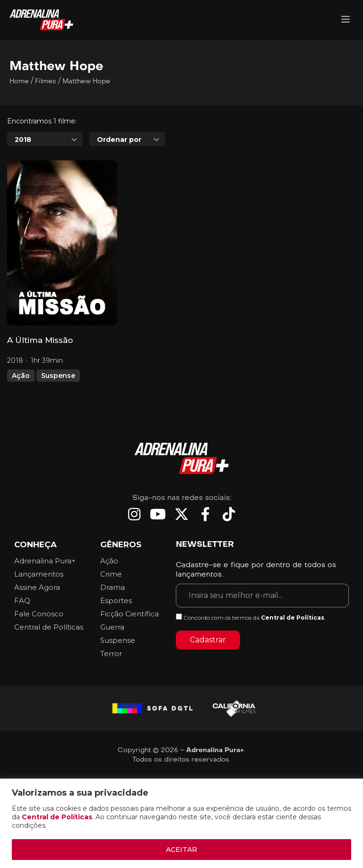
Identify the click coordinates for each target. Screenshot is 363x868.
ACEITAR (181, 850)
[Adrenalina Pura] (346, 20)
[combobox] (45, 139)
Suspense (58, 376)
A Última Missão (40, 340)
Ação (21, 376)
